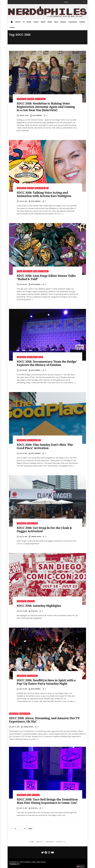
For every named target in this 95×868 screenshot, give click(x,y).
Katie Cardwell (40, 99)
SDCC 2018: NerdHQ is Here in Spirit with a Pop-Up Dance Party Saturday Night (46, 682)
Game (35, 271)
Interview (31, 99)
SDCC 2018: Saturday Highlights (39, 606)
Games (43, 22)
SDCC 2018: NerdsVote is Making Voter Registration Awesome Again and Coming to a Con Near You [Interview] (46, 107)
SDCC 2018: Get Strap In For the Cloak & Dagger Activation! (44, 530)
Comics (36, 22)
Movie (41, 357)
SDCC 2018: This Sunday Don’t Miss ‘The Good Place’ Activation (45, 446)
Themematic (14, 864)
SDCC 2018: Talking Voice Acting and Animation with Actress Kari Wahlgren (44, 194)
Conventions (73, 22)
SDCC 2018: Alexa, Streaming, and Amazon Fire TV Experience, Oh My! (44, 720)
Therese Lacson (32, 523)
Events (12, 27)
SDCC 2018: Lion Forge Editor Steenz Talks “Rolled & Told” (46, 277)
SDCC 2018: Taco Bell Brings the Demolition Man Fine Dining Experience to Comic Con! (47, 801)
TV (24, 22)
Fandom (82, 22)
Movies (18, 22)
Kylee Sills (31, 601)
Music (56, 22)
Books (29, 22)
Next (31, 828)
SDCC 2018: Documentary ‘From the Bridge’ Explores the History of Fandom (47, 363)
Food (29, 795)
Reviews (63, 22)
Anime (50, 22)
